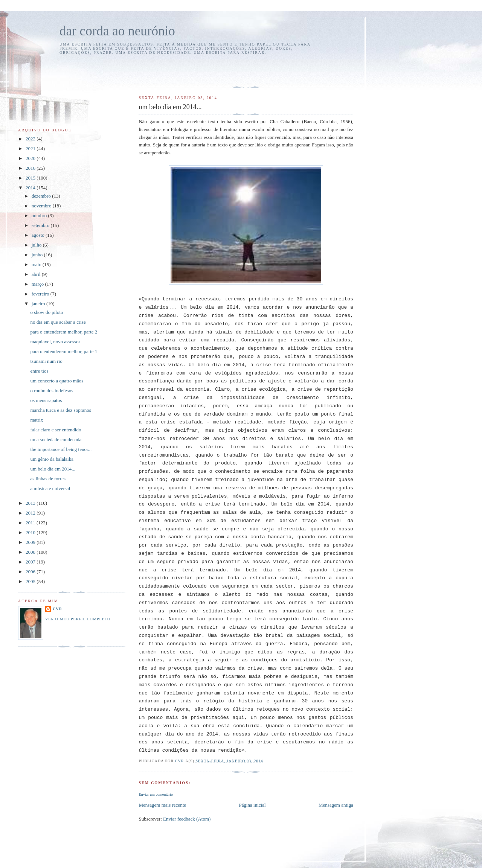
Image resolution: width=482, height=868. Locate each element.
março (38, 284)
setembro (41, 225)
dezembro (42, 196)
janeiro (39, 304)
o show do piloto (47, 312)
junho (38, 255)
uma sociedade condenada (56, 439)
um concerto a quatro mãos (57, 381)
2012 (31, 513)
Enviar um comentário (156, 794)
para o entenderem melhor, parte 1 (64, 351)
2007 (31, 562)
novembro (42, 206)
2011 (31, 523)
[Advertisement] (183, 70)
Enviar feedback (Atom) (187, 819)
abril (37, 274)
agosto (39, 235)
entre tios (39, 371)
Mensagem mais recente (162, 805)
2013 (31, 503)
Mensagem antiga (336, 805)
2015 (31, 178)
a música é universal (50, 488)
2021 (31, 148)
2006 (31, 572)
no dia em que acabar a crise (58, 322)
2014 (31, 188)
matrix (37, 420)
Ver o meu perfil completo (78, 619)
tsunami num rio (46, 361)
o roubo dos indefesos (52, 391)
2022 (31, 139)
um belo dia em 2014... (53, 469)
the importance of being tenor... (61, 449)
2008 (31, 552)
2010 (31, 532)
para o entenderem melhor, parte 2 (64, 332)
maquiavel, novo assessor (55, 342)
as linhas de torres (48, 479)
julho (37, 245)
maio (37, 264)
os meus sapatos (46, 400)
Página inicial (252, 805)
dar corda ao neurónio (117, 31)
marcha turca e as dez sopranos (60, 410)
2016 (31, 168)
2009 (31, 542)
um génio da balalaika (52, 459)
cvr (57, 609)
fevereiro (41, 294)
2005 (31, 581)
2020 (31, 158)
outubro (40, 215)
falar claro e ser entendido (56, 430)
